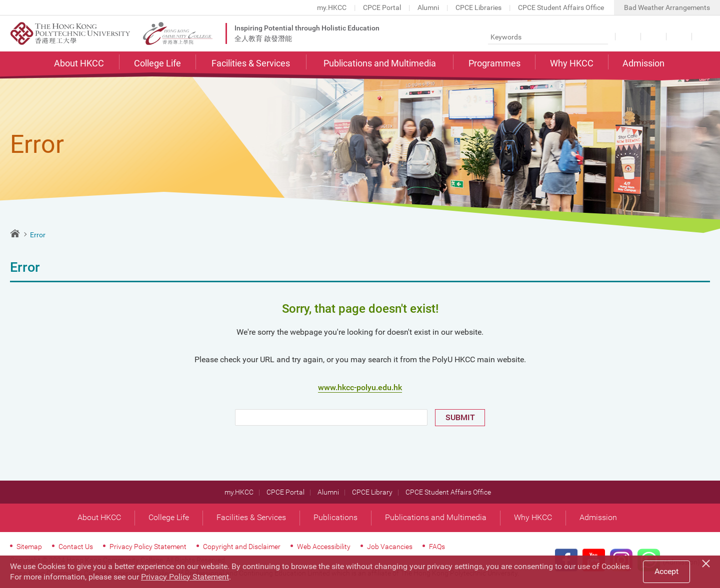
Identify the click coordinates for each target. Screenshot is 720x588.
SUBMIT (460, 417)
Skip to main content (0, 0)
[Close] (707, 562)
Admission (643, 63)
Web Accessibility (324, 547)
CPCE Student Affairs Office (561, 7)
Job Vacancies (390, 547)
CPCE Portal (382, 7)
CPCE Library (372, 492)
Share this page (678, 37)
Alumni (428, 7)
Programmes (494, 63)
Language (627, 37)
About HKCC (79, 63)
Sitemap (29, 547)
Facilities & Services (251, 63)
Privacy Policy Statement (148, 547)
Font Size (653, 37)
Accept (666, 571)
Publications (335, 517)
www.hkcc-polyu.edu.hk (360, 387)
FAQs (437, 547)
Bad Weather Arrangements (667, 7)
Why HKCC (572, 63)
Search (599, 37)
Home (15, 233)
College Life (157, 63)
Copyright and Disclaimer (242, 547)
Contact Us (704, 37)
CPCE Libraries (478, 7)
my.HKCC (332, 7)
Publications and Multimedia (380, 63)
